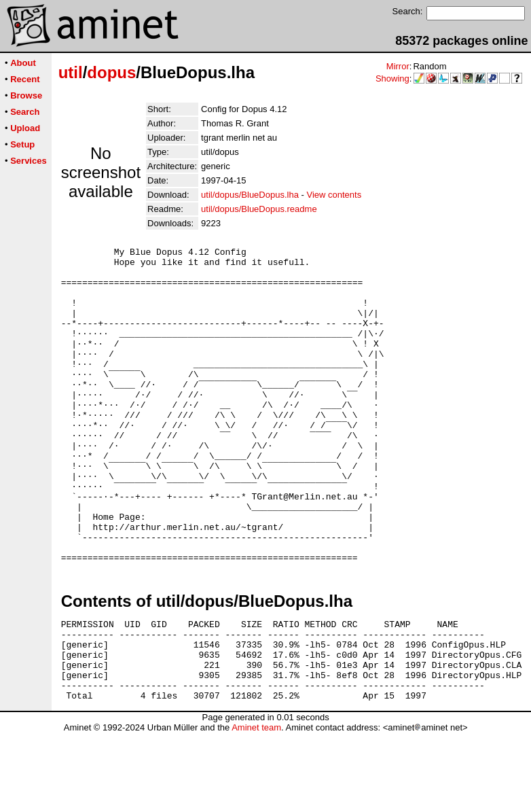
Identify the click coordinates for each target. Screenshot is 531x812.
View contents (334, 195)
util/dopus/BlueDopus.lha (250, 195)
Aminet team (256, 807)
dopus (111, 72)
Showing (392, 78)
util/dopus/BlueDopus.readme (259, 209)
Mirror (398, 66)
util (71, 72)
